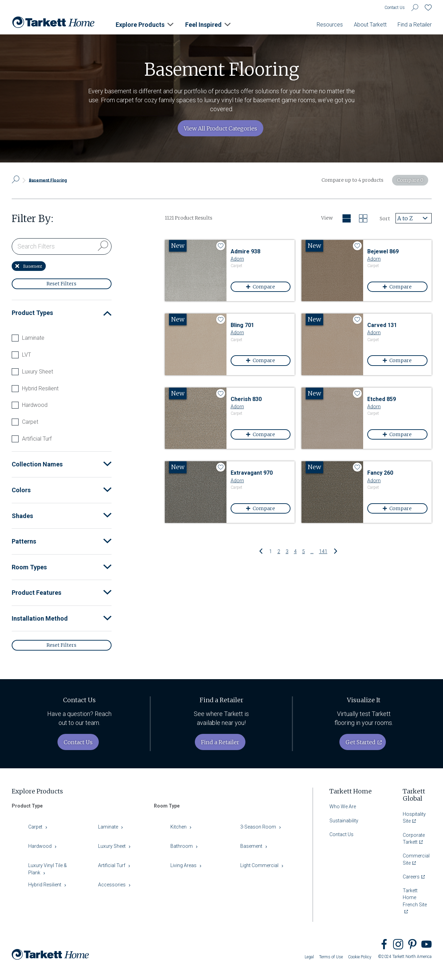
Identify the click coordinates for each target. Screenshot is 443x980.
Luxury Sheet (38, 372)
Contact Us (395, 8)
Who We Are (343, 807)
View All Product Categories (220, 128)
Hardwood (35, 405)
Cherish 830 (246, 399)
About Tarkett (370, 25)
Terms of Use (331, 957)
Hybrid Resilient (40, 389)
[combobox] (414, 218)
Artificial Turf (37, 439)
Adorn (237, 259)
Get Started (361, 742)
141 (323, 551)
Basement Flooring (48, 180)
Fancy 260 (380, 473)
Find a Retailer (415, 25)
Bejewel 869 (383, 251)
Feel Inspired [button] (203, 25)
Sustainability (344, 821)
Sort (385, 219)
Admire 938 (245, 251)
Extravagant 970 (252, 473)
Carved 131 (382, 325)
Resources (330, 25)
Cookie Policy (360, 957)
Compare (266, 287)
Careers (411, 877)
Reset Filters (61, 284)
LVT (27, 355)
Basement (29, 266)
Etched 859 (382, 399)
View (327, 218)
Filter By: (33, 219)
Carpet (30, 422)
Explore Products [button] (140, 25)
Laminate (33, 338)
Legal (309, 957)
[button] (107, 313)
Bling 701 (242, 325)
